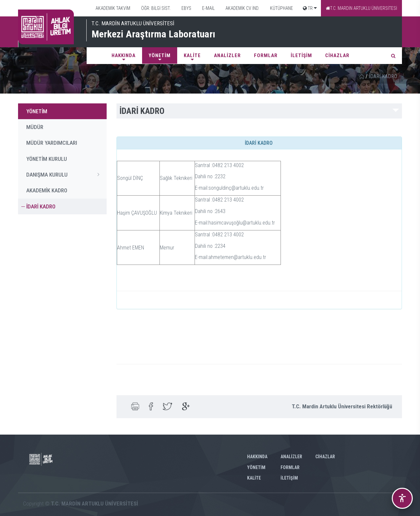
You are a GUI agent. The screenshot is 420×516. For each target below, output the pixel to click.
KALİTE (192, 55)
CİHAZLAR (337, 55)
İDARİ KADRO (41, 206)
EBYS (186, 8)
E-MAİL (208, 8)
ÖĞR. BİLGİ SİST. (155, 8)
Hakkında (124, 55)
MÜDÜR (35, 127)
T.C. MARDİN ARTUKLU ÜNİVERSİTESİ (361, 8)
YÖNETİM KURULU (47, 159)
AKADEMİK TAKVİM (112, 8)
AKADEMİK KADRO (47, 190)
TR (308, 8)
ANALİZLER (227, 55)
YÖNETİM (160, 55)
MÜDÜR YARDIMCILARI (52, 143)
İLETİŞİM (301, 55)
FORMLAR (266, 55)
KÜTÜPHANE (281, 8)
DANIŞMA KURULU (65, 174)
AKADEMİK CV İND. (242, 8)
